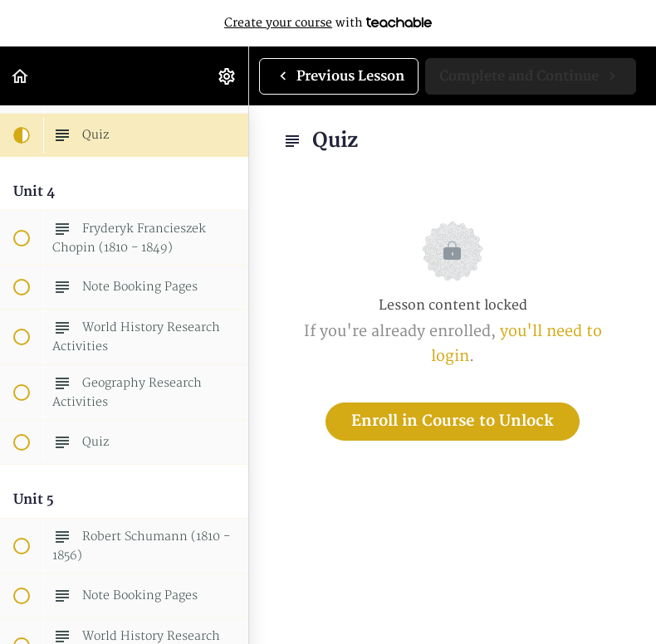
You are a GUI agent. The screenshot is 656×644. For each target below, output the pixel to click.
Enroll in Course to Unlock (453, 421)
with (328, 23)
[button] (21, 76)
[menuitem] (228, 76)
